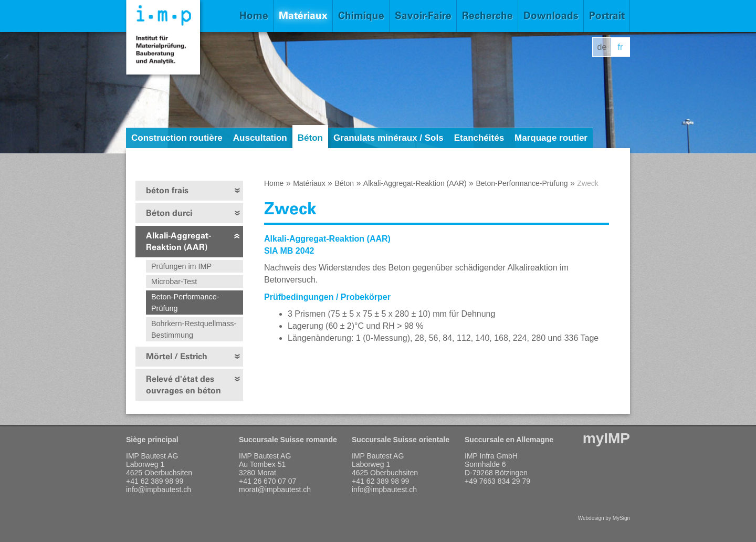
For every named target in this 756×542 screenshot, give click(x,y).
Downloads (551, 15)
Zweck (587, 183)
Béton (310, 138)
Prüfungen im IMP (181, 266)
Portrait (607, 15)
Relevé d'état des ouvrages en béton (183, 385)
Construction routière (177, 138)
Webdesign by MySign (604, 518)
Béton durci (169, 213)
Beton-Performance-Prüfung (185, 303)
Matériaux (303, 15)
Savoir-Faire (423, 15)
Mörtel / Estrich (177, 356)
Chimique (361, 15)
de (602, 47)
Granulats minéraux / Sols (388, 138)
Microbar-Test (174, 282)
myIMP (606, 438)
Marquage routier (551, 138)
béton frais (167, 190)
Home (254, 15)
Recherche (487, 15)
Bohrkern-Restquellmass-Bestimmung (194, 329)
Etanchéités (479, 138)
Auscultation (260, 138)
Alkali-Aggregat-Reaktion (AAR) (178, 241)
